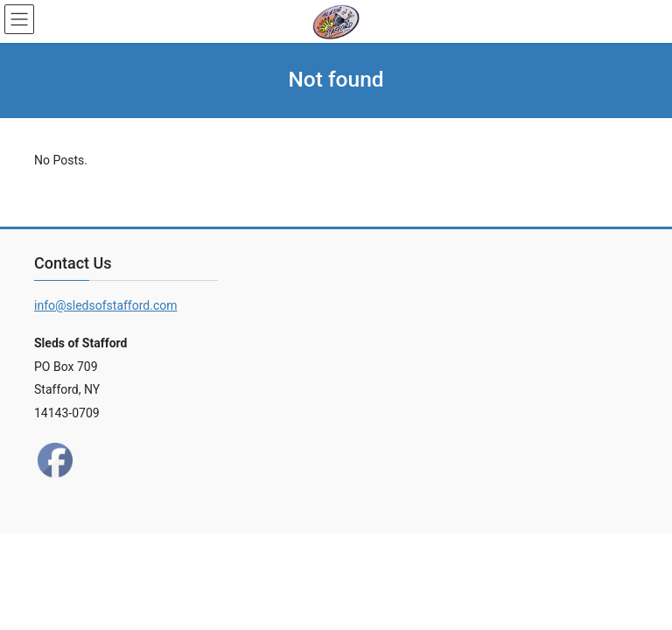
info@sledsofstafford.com (106, 305)
